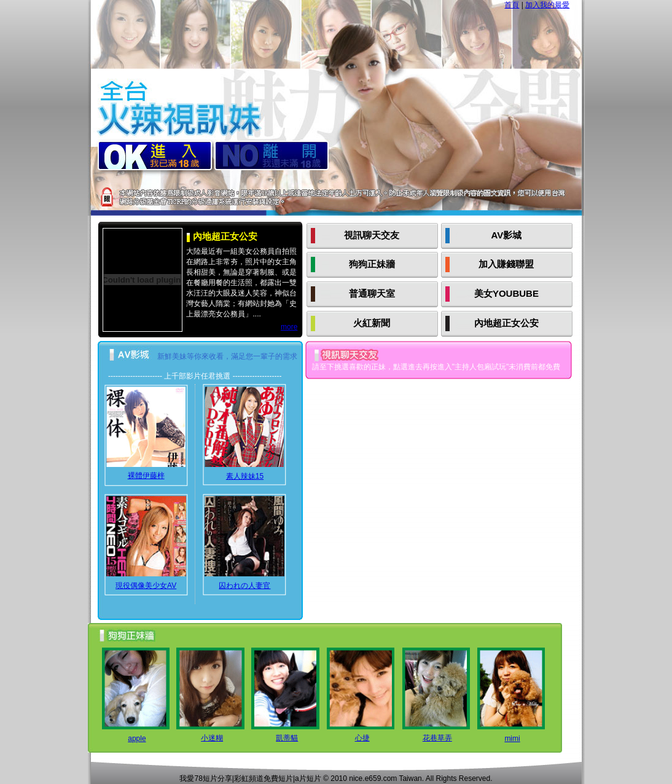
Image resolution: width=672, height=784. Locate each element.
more (289, 327)
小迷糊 (212, 738)
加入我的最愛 (547, 5)
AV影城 (507, 235)
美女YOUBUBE (506, 293)
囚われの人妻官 (244, 586)
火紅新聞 (372, 323)
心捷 (362, 738)
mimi (512, 739)
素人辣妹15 (245, 476)
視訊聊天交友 (372, 235)
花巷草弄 (437, 738)
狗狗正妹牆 (372, 264)
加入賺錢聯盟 (506, 264)
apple (137, 739)
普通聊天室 (372, 293)
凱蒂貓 (287, 738)
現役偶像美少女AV (146, 586)
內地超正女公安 (506, 323)
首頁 (512, 5)
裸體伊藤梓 (146, 476)
